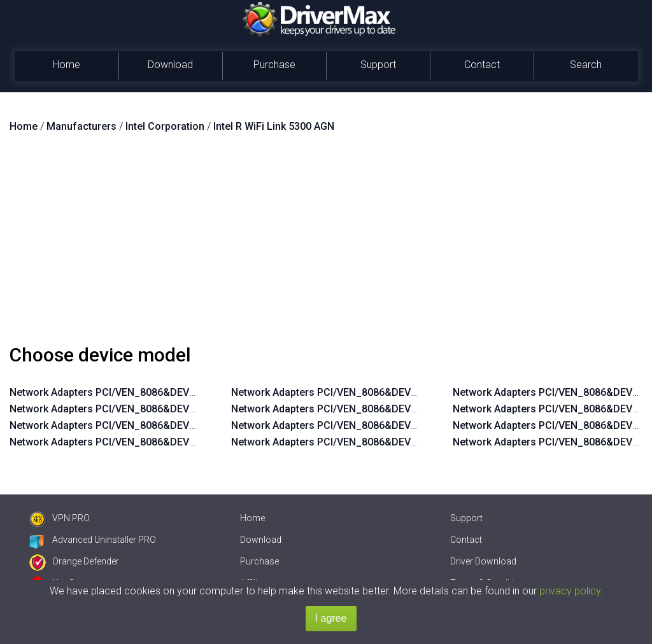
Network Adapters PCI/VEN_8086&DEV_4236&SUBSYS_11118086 (384, 409)
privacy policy (570, 591)
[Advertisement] (326, 244)
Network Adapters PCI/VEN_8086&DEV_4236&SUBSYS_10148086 (384, 425)
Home (67, 65)
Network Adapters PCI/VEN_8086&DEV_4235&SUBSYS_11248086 (162, 392)
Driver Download (483, 561)
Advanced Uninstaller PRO (93, 540)
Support (378, 65)
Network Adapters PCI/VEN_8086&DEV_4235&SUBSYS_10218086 (162, 442)
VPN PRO (60, 518)
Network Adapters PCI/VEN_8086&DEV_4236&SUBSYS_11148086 (384, 392)
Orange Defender (74, 561)
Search (586, 65)
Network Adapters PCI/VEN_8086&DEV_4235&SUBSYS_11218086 (162, 409)
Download (170, 65)
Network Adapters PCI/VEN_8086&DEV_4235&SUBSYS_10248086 (162, 425)
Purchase (274, 65)
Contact (482, 65)
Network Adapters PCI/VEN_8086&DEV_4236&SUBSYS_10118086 (384, 442)
